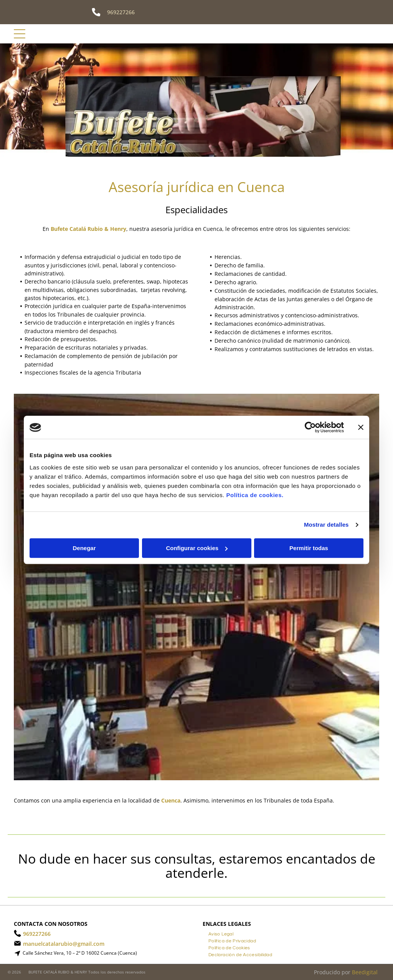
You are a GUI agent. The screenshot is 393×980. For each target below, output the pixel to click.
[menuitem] (221, 933)
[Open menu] (20, 34)
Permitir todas (309, 548)
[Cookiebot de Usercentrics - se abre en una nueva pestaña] (310, 428)
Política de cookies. (255, 495)
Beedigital (365, 972)
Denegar (84, 548)
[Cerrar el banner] (361, 428)
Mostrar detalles (326, 525)
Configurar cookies (197, 548)
